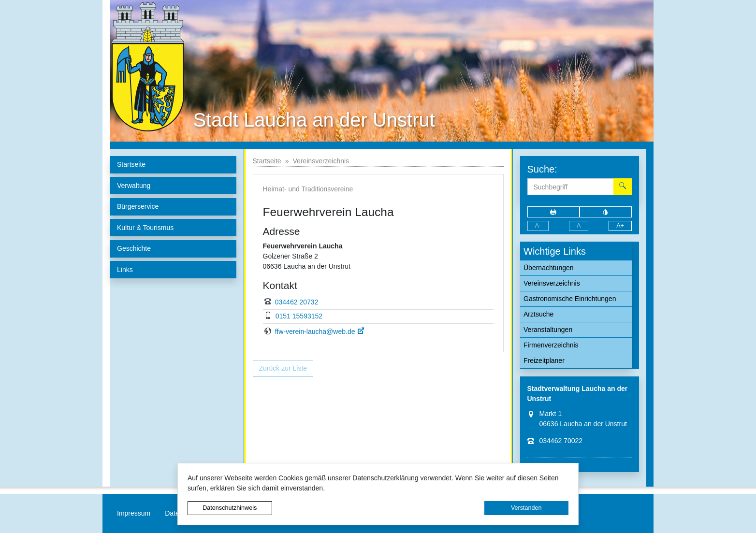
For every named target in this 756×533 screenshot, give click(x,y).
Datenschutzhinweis (230, 508)
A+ (620, 226)
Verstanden (526, 508)
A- (538, 226)
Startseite (267, 161)
